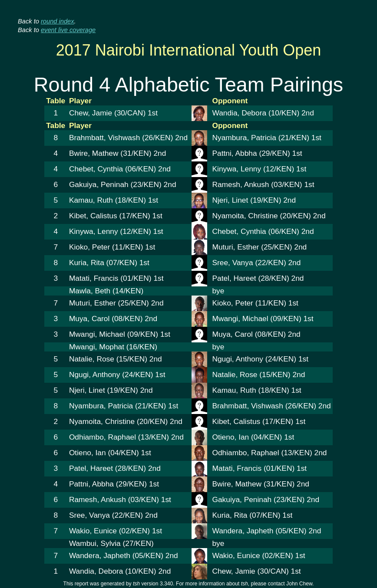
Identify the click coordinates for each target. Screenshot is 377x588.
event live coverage (68, 30)
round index (58, 21)
